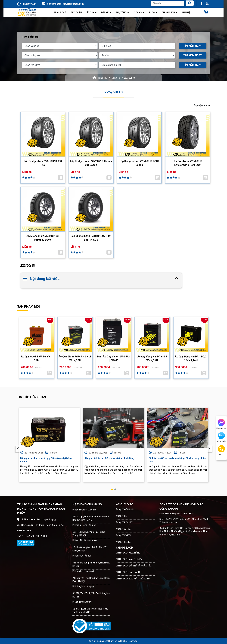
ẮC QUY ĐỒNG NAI (125, 510)
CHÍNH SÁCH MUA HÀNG (128, 553)
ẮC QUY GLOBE (123, 542)
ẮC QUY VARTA (124, 535)
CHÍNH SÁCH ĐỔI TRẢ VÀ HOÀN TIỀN (134, 566)
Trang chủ (102, 78)
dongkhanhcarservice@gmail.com (65, 4)
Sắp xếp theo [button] (202, 105)
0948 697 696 (29, 4)
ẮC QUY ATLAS (124, 529)
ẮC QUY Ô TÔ (125, 504)
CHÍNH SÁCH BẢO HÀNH (128, 572)
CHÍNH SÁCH (125, 548)
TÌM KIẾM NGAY (193, 46)
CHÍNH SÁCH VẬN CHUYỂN (129, 559)
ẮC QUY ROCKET (124, 522)
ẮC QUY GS (121, 516)
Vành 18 (116, 78)
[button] (112, 489)
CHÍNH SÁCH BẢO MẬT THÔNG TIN (133, 579)
